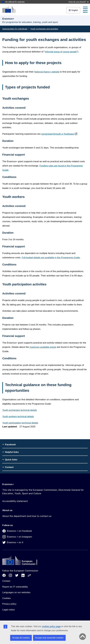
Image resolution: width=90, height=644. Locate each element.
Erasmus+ (8, 484)
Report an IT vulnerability (15, 587)
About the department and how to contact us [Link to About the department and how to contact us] (27, 516)
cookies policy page (51, 626)
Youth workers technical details (18, 417)
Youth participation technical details (20, 423)
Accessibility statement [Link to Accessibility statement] (15, 501)
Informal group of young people (61, 52)
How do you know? (79, 2)
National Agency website (47, 72)
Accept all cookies (21, 638)
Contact (6, 581)
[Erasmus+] (9, 9)
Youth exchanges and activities (44, 29)
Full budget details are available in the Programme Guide (51, 258)
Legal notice (9, 610)
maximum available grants (43, 347)
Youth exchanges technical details (20, 410)
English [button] (73, 10)
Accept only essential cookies (49, 638)
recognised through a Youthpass (58, 134)
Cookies (6, 598)
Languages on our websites (16, 592)
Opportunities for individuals (15, 29)
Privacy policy (9, 604)
